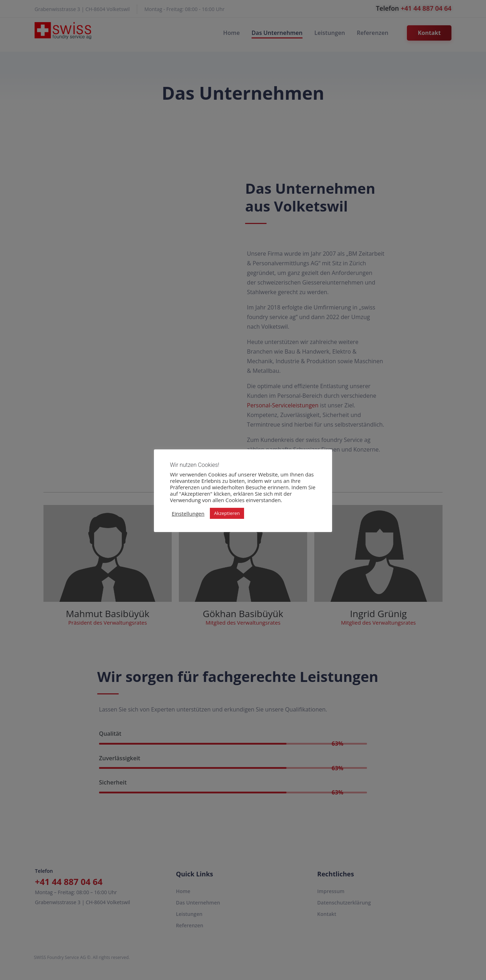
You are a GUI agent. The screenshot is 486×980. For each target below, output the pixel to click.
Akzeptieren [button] (227, 513)
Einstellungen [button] (188, 514)
